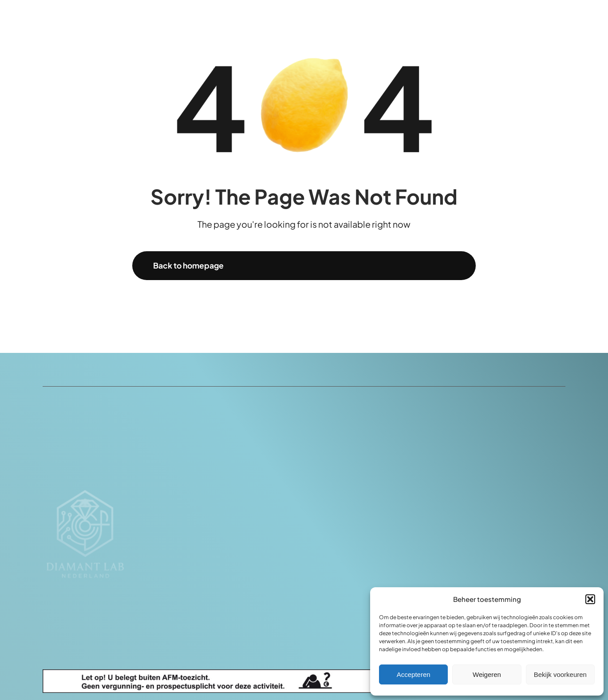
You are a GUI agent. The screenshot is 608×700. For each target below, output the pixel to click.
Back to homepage (188, 265)
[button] (590, 599)
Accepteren (414, 674)
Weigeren (487, 674)
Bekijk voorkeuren (560, 674)
